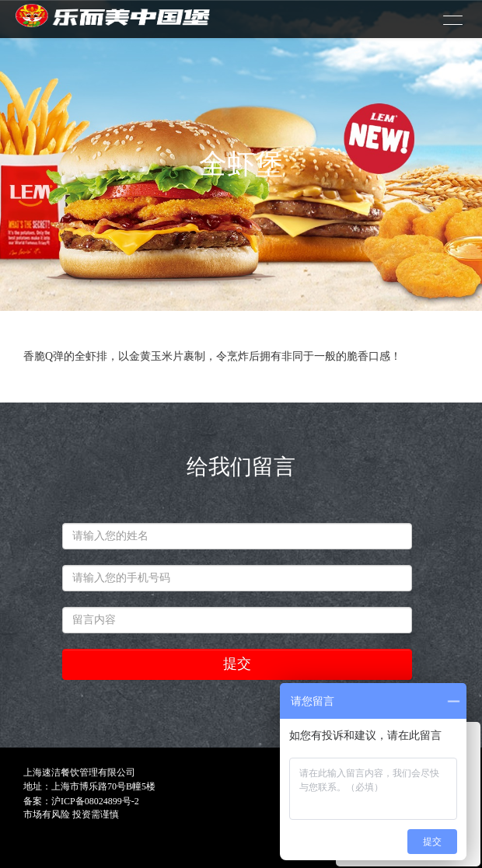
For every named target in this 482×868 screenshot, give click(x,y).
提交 (237, 664)
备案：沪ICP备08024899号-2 (81, 801)
